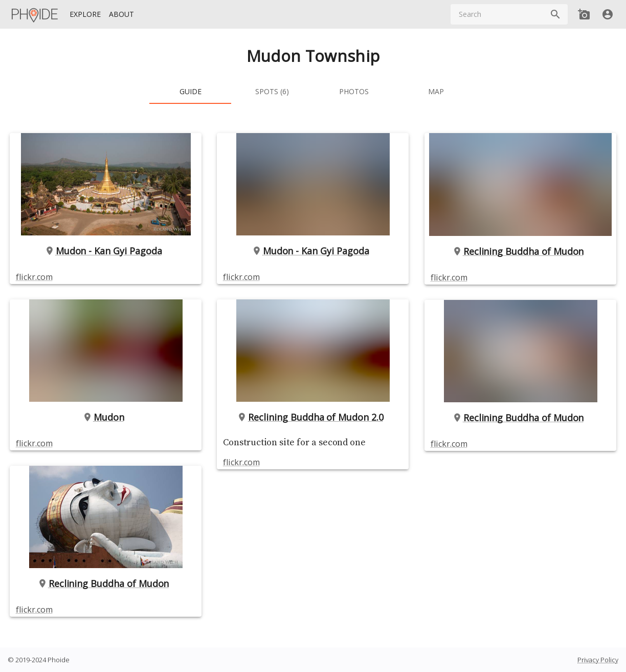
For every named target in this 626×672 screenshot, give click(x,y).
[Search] (555, 14)
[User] (608, 14)
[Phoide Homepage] (35, 14)
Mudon (106, 417)
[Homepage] (35, 14)
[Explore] (85, 15)
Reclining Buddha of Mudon (106, 583)
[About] (121, 15)
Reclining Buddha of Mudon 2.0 (313, 417)
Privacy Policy (598, 660)
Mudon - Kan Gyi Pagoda (106, 251)
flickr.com (34, 277)
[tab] (190, 92)
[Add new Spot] (584, 14)
